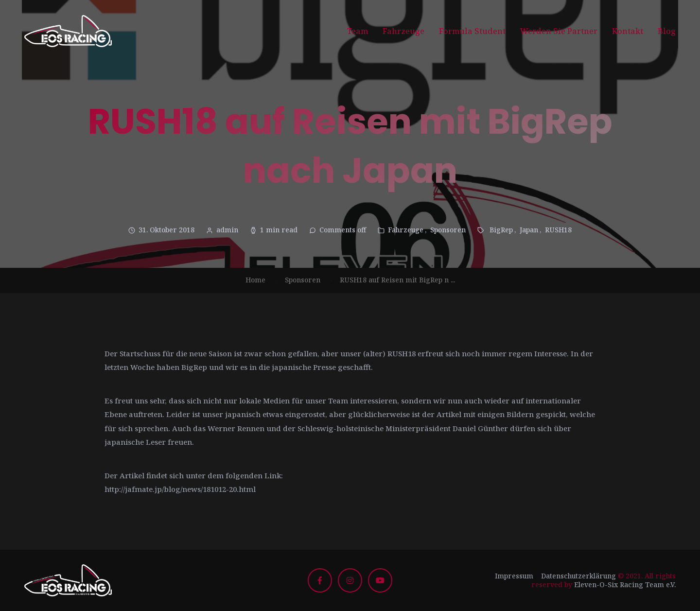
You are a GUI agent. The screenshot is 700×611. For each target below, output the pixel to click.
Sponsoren (448, 230)
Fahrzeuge (403, 31)
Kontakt (628, 31)
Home (255, 280)
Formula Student (472, 31)
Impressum (514, 576)
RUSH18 (558, 230)
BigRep (501, 230)
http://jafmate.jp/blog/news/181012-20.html (180, 489)
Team (358, 31)
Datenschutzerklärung (578, 576)
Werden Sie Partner (559, 31)
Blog (667, 31)
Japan (529, 230)
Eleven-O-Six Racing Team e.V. (625, 585)
